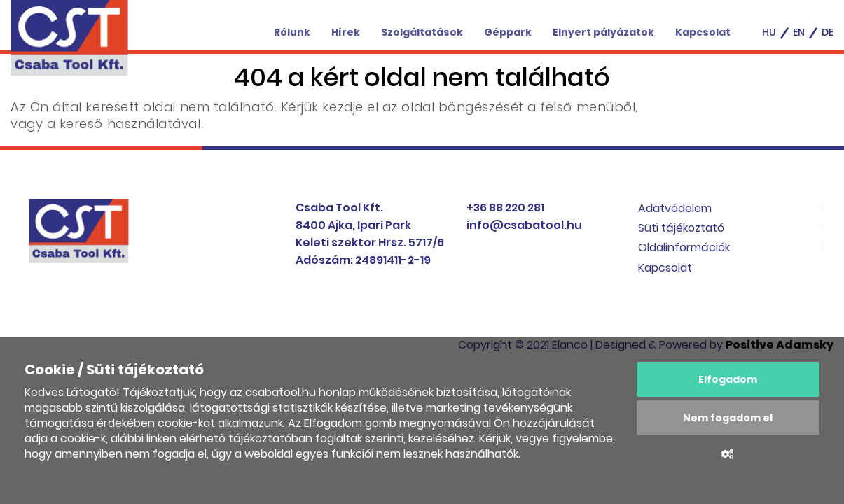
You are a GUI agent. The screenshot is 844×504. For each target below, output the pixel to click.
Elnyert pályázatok (603, 32)
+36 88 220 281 (505, 208)
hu (769, 32)
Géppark (508, 32)
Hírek (346, 32)
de (828, 32)
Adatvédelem (675, 208)
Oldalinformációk (684, 247)
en (799, 32)
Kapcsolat (703, 32)
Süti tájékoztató (681, 228)
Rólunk (292, 32)
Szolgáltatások (422, 32)
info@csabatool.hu (524, 225)
